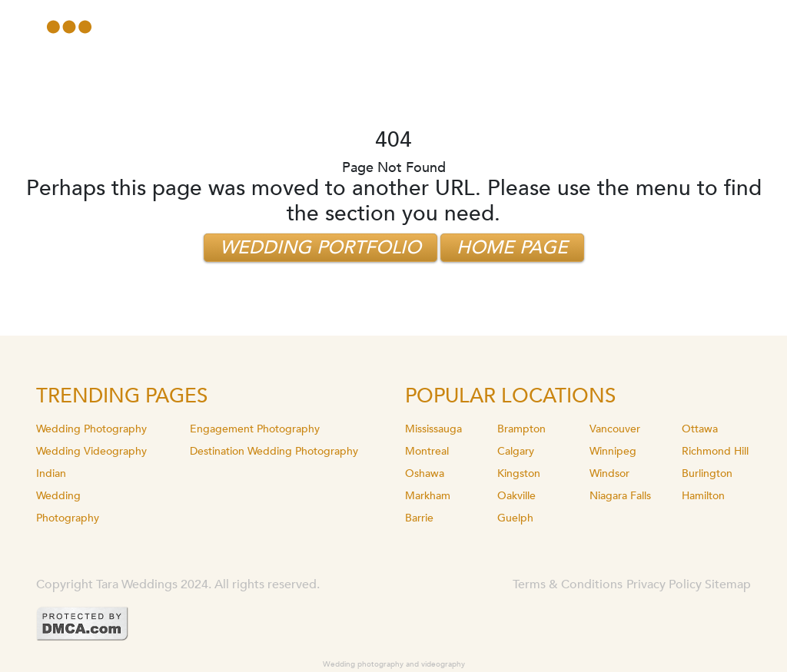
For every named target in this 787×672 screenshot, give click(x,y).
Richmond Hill (715, 451)
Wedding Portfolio (320, 248)
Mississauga (433, 429)
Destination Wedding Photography (274, 451)
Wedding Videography (91, 451)
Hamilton (703, 496)
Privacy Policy (664, 584)
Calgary (516, 451)
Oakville (516, 496)
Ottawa (700, 429)
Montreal (427, 451)
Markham (428, 496)
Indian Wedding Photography (68, 496)
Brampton (521, 429)
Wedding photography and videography (394, 664)
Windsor (609, 473)
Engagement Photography (255, 429)
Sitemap (728, 584)
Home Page (512, 248)
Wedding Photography (91, 429)
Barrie (419, 518)
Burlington (707, 473)
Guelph (515, 518)
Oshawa (425, 473)
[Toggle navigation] (69, 27)
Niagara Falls (620, 496)
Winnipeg (613, 451)
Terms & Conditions (568, 584)
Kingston (519, 473)
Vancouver (615, 429)
